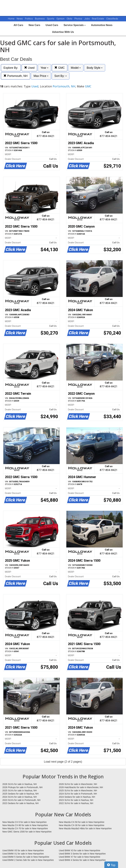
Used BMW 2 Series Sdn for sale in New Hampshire (28, 860)
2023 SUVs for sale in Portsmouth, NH (21, 800)
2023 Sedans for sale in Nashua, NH (20, 803)
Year (44, 68)
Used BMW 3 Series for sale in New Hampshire (82, 854)
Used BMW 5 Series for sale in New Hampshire (26, 857)
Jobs (87, 19)
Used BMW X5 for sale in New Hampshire (23, 850)
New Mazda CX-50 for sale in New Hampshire (82, 822)
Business (40, 19)
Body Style (95, 68)
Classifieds (112, 19)
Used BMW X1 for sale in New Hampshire (23, 854)
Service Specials (75, 25)
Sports (51, 19)
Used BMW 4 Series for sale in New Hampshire (82, 860)
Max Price (41, 76)
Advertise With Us (63, 32)
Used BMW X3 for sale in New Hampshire (80, 850)
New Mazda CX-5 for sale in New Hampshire (24, 822)
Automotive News (102, 25)
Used (29, 68)
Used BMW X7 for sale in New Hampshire (80, 857)
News (20, 19)
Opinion (61, 19)
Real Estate (98, 19)
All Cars (18, 25)
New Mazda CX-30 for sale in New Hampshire (82, 825)
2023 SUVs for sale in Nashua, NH (76, 800)
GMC (60, 68)
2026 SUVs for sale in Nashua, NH (20, 784)
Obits (70, 19)
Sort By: (61, 76)
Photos (79, 19)
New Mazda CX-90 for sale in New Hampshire (25, 825)
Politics (29, 19)
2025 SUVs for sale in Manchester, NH (78, 790)
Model (76, 68)
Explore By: (11, 68)
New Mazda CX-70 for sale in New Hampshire (25, 828)
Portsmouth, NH (16, 76)
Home (11, 19)
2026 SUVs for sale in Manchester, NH (78, 784)
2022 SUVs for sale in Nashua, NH (76, 803)
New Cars (34, 25)
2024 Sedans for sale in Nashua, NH (77, 797)
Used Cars (52, 25)
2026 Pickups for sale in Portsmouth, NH (22, 787)
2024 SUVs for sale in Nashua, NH (20, 797)
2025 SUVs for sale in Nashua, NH (20, 790)
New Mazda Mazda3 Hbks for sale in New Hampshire (85, 828)
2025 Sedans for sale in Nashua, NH (20, 794)
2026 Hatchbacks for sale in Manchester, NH (81, 787)
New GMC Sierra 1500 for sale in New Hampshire (27, 832)
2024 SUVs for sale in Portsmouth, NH (78, 794)
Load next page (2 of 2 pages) (63, 762)
